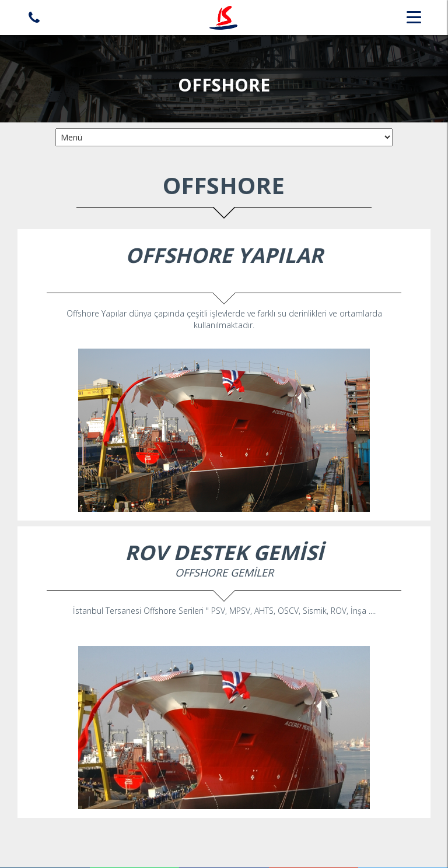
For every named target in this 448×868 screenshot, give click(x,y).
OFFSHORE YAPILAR (224, 255)
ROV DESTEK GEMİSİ (224, 552)
